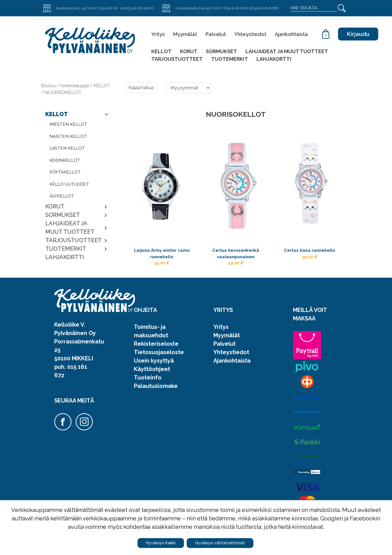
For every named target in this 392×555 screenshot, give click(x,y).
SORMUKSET (221, 51)
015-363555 (270, 8)
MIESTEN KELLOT (68, 124)
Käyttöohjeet (152, 375)
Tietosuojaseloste (159, 358)
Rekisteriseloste (156, 350)
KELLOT (161, 51)
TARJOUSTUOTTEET (177, 59)
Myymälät (185, 34)
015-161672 (146, 8)
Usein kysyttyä (154, 367)
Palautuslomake (156, 392)
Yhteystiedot (250, 34)
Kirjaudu (358, 34)
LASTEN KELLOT (67, 148)
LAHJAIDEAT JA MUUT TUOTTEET (287, 51)
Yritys (158, 34)
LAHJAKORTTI (274, 59)
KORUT (189, 51)
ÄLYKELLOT (62, 196)
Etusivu (49, 86)
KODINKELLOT (65, 160)
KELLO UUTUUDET (69, 184)
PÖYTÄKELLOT (65, 172)
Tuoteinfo (148, 384)
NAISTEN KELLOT (68, 136)
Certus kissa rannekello (310, 251)
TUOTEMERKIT (230, 59)
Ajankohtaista (291, 34)
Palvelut (216, 34)
